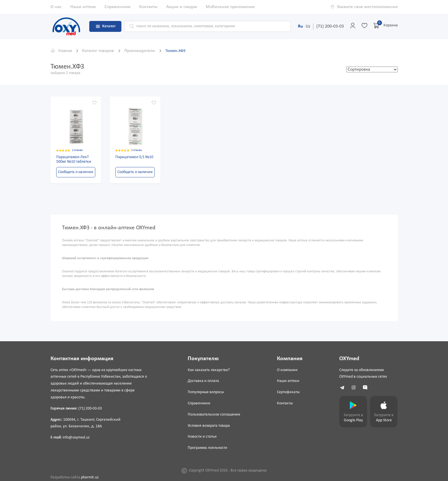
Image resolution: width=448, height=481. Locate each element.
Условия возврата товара (208, 426)
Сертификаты (287, 392)
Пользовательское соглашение (213, 415)
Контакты (148, 7)
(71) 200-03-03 (330, 26)
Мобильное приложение (230, 7)
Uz (308, 26)
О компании (286, 370)
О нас (56, 7)
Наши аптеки (83, 7)
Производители (142, 51)
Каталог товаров (101, 51)
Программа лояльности (207, 448)
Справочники (118, 7)
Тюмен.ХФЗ (179, 51)
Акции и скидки (182, 7)
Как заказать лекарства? (208, 370)
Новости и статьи (202, 437)
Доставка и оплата (203, 381)
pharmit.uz (90, 477)
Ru (300, 26)
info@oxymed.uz (76, 438)
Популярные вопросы (205, 392)
